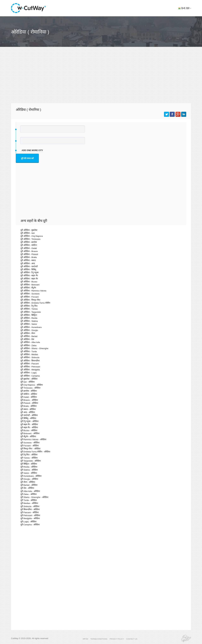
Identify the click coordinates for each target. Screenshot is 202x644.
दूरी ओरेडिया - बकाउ (28, 260)
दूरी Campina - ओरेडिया (30, 525)
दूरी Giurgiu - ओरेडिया (29, 479)
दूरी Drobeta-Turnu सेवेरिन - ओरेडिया (35, 452)
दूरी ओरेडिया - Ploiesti (29, 254)
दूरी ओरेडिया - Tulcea (29, 309)
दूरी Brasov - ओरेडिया (29, 400)
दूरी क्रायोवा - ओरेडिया (29, 391)
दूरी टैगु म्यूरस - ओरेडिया (30, 421)
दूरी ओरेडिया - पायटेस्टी (29, 266)
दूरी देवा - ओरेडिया (27, 488)
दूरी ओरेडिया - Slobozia (30, 357)
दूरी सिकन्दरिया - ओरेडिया (30, 509)
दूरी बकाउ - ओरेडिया (28, 409)
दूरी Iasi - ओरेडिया (28, 382)
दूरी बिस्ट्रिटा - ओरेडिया (29, 464)
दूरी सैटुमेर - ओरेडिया (28, 436)
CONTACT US (132, 639)
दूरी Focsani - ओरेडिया (30, 446)
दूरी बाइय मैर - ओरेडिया (29, 424)
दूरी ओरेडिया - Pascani (30, 364)
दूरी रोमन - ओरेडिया (28, 482)
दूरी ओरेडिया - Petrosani (30, 367)
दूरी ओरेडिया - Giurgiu (29, 330)
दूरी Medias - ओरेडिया (29, 503)
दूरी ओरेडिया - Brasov (29, 251)
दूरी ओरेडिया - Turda (29, 351)
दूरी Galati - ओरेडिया (29, 397)
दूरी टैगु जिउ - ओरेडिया (29, 455)
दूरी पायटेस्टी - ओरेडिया (29, 415)
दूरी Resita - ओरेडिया (29, 467)
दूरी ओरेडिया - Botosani (30, 285)
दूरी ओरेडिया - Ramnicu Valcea (33, 291)
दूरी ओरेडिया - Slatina (29, 321)
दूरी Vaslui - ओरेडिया (29, 473)
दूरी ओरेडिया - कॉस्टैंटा (29, 245)
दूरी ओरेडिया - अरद (28, 263)
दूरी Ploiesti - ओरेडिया (29, 403)
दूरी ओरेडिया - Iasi (28, 233)
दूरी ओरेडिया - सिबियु (28, 269)
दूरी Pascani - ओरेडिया (30, 512)
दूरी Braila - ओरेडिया (29, 406)
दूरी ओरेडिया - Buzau (29, 282)
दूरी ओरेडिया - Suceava (30, 294)
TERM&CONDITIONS (99, 639)
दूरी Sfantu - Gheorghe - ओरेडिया (34, 497)
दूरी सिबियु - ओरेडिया (28, 418)
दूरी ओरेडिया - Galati (29, 248)
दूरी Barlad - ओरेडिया (29, 485)
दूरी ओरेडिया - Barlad (29, 336)
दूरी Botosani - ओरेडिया (30, 433)
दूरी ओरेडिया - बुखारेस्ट (29, 230)
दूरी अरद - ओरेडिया (28, 412)
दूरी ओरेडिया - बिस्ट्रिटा (29, 315)
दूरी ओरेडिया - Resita (29, 318)
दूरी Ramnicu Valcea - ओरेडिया (33, 439)
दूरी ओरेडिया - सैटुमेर (28, 288)
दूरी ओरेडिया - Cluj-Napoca (32, 236)
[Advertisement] (101, 78)
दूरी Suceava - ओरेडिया (30, 443)
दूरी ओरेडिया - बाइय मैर (29, 275)
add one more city (32, 150)
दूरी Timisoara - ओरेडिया (30, 388)
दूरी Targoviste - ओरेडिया (31, 461)
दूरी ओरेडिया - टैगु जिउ (29, 306)
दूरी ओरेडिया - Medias (29, 354)
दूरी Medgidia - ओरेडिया (30, 518)
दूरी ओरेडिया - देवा (27, 339)
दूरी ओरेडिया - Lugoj (28, 373)
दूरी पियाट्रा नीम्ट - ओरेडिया (30, 449)
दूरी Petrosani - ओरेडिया (30, 515)
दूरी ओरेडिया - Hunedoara (31, 327)
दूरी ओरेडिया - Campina (30, 376)
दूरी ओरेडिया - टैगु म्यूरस (30, 272)
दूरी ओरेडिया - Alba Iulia (30, 342)
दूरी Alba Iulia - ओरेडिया (30, 491)
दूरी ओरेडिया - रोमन (28, 333)
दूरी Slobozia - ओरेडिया (30, 506)
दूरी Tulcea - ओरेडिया (29, 458)
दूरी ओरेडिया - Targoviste (31, 312)
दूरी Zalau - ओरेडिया (29, 494)
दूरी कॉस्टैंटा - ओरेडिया (29, 394)
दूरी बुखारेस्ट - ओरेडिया (29, 379)
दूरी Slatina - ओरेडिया (29, 470)
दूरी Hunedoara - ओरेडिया (31, 476)
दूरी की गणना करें (27, 158)
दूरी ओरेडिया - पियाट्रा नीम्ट (30, 300)
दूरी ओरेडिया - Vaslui (29, 324)
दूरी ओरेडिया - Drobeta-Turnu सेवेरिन (35, 303)
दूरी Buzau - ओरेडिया (29, 430)
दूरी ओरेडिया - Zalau (29, 345)
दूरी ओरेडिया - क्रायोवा (29, 242)
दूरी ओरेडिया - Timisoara (30, 239)
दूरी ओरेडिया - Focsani (30, 297)
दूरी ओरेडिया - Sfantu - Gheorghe (34, 348)
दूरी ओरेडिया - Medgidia (30, 370)
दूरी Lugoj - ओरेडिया (28, 522)
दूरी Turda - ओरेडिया (29, 500)
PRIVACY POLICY (117, 639)
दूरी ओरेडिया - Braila (29, 257)
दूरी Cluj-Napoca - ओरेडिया (32, 385)
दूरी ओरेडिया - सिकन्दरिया (30, 361)
